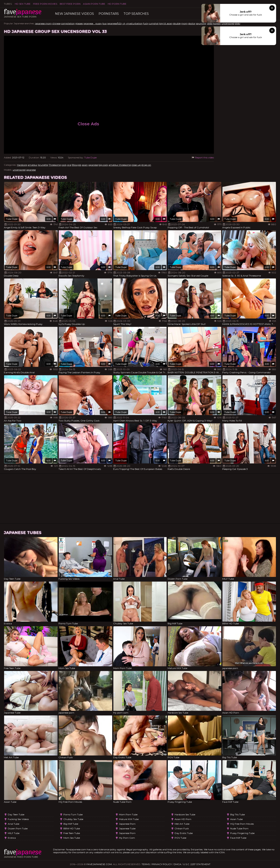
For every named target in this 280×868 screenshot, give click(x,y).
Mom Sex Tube (72, 838)
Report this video (203, 157)
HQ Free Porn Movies (242, 824)
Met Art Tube (182, 824)
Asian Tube (236, 819)
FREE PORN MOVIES (45, 4)
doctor (192, 23)
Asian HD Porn (183, 819)
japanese (93, 165)
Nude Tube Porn (239, 828)
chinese (56, 23)
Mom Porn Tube (128, 814)
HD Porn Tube (117, 4)
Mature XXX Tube (129, 819)
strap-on (146, 165)
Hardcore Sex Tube (185, 814)
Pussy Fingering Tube (242, 833)
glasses (79, 23)
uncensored (228, 23)
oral (69, 165)
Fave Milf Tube (238, 838)
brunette (43, 165)
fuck (146, 23)
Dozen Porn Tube (18, 828)
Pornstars (109, 14)
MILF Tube (14, 833)
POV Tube (180, 838)
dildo (238, 23)
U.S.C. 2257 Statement (197, 864)
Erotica (12, 838)
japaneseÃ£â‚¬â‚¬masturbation (125, 23)
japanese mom (43, 23)
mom (184, 23)
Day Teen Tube (16, 814)
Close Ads (88, 124)
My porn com (127, 838)
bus (105, 23)
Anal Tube (14, 824)
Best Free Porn (70, 4)
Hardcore (22, 165)
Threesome (55, 165)
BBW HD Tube (72, 828)
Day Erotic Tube (184, 833)
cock (64, 165)
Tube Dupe (90, 157)
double (177, 23)
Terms (146, 864)
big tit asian (166, 23)
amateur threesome (120, 165)
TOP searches (136, 14)
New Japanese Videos (74, 14)
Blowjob (77, 165)
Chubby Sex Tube (73, 819)
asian (85, 165)
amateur (33, 165)
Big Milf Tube (71, 824)
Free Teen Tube (72, 833)
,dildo (210, 23)
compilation (68, 23)
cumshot (154, 23)
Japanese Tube (127, 828)
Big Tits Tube (238, 814)
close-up (136, 165)
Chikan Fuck (182, 828)
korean (217, 23)
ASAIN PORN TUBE (94, 4)
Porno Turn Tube (73, 814)
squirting (201, 23)
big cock (103, 165)
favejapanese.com (99, 864)
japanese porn (127, 824)
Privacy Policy (162, 864)
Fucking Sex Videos (18, 819)
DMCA (177, 864)
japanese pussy (93, 23)
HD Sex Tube (23, 4)
